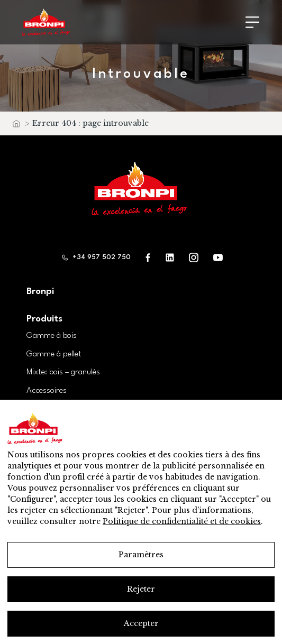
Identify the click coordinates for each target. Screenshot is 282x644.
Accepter (141, 623)
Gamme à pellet (54, 354)
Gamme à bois (52, 336)
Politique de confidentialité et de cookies (182, 521)
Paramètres (141, 555)
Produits (44, 319)
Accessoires (47, 391)
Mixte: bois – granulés (63, 372)
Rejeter (141, 589)
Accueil (16, 126)
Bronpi (40, 292)
